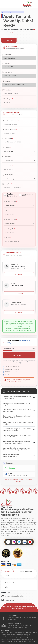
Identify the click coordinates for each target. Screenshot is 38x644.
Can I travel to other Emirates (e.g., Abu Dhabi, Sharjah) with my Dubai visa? (16, 449)
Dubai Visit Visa (10, 583)
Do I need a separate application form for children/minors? (17, 398)
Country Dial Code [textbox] (10, 206)
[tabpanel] (19, 585)
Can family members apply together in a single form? (17, 404)
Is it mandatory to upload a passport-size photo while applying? (17, 430)
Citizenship (7, 55)
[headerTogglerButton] (4, 4)
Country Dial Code (10, 202)
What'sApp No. (9, 229)
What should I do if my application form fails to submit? (18, 423)
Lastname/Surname (9, 130)
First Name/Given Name (11, 121)
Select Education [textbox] (8, 152)
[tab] (7, 571)
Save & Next (19, 355)
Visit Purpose (8, 99)
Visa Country (7, 72)
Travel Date (7, 90)
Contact (24, 583)
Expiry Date (7, 184)
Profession (7, 157)
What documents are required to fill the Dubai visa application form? (16, 442)
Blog (7, 587)
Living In (6, 64)
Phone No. (8, 211)
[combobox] (19, 151)
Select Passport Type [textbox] (10, 179)
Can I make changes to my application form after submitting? (18, 410)
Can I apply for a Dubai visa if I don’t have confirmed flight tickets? (17, 436)
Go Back (9, 40)
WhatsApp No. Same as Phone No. (27, 195)
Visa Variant (7, 81)
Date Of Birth (8, 139)
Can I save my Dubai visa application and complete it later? (17, 417)
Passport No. (7, 166)
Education (7, 147)
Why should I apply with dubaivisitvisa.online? (11, 455)
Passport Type (8, 175)
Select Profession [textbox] (9, 161)
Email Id (7, 238)
